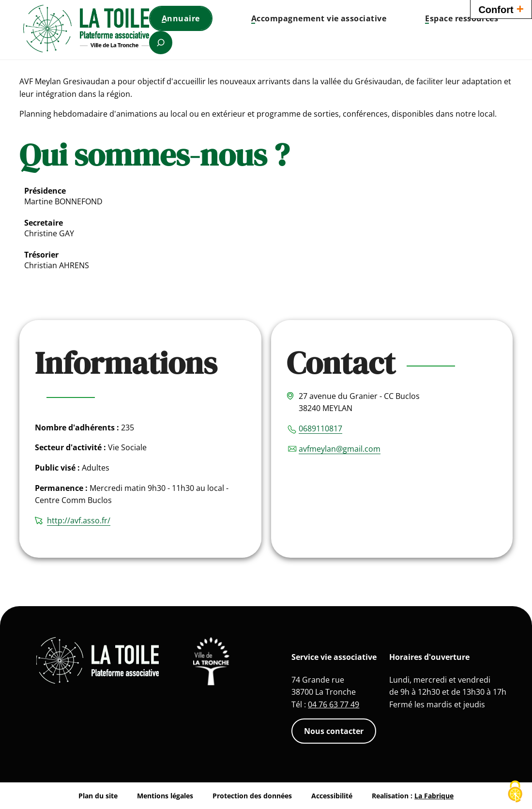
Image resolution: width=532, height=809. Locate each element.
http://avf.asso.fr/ (79, 520)
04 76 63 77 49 (334, 704)
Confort (501, 8)
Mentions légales (165, 796)
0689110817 (320, 428)
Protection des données (252, 796)
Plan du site (98, 796)
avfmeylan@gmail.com (340, 449)
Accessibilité (332, 796)
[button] (319, 18)
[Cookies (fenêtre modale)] (515, 792)
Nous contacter (334, 731)
